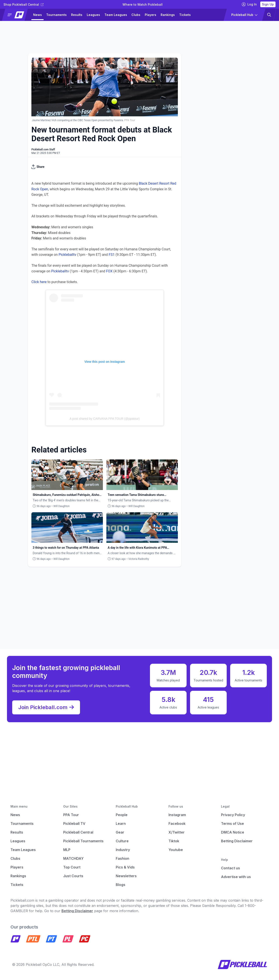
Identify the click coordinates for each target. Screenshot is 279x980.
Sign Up (268, 4)
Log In (249, 4)
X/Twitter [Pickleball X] (177, 832)
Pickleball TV (74, 824)
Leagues (93, 15)
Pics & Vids (125, 867)
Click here (39, 282)
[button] (17, 15)
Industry (123, 850)
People (122, 815)
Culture (122, 841)
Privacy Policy (233, 815)
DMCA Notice (233, 832)
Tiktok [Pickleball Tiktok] (174, 841)
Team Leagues (116, 15)
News (37, 15)
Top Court (72, 867)
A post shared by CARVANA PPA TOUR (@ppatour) (105, 419)
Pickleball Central (78, 832)
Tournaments (56, 15)
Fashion (122, 858)
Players (151, 15)
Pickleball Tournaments (83, 841)
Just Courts (73, 876)
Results (77, 15)
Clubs (136, 15)
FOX (109, 271)
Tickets (185, 15)
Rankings (168, 15)
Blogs (121, 885)
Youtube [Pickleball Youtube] (176, 850)
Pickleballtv (67, 255)
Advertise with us (236, 877)
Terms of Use (232, 824)
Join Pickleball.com (46, 707)
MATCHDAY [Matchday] (73, 858)
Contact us (231, 868)
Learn (121, 824)
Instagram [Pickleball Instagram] (177, 815)
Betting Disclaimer (237, 841)
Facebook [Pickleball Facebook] (177, 824)
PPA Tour (71, 815)
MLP (67, 850)
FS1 (112, 255)
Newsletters (126, 876)
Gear (120, 832)
